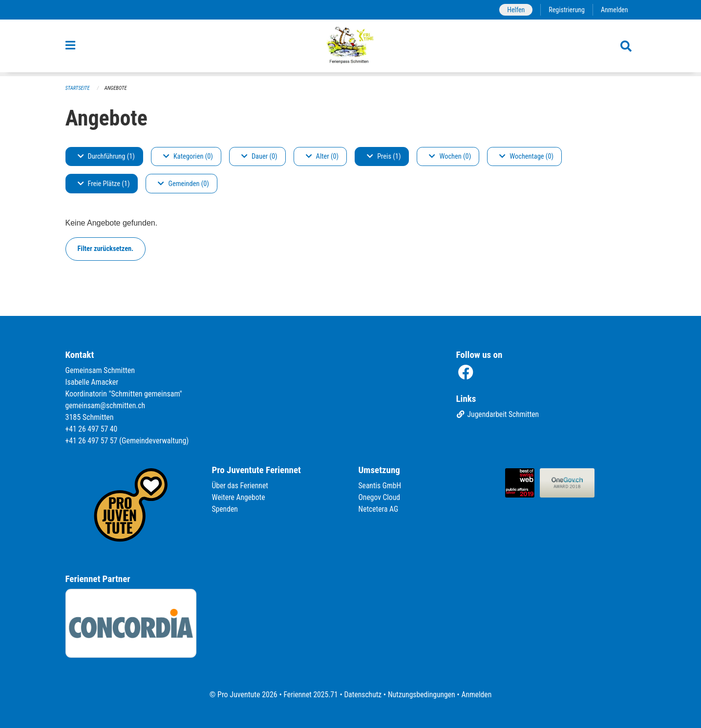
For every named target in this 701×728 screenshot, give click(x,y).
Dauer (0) (259, 156)
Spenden (225, 509)
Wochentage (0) (526, 156)
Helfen (514, 10)
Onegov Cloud (380, 497)
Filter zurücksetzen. (106, 249)
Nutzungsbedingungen (422, 695)
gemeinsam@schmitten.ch (106, 406)
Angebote (117, 88)
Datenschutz (362, 695)
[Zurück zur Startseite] (350, 48)
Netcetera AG (379, 509)
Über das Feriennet (241, 486)
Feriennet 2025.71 (309, 695)
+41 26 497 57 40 (92, 429)
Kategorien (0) (188, 156)
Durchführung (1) (106, 156)
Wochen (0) (450, 156)
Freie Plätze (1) (104, 184)
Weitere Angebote (239, 497)
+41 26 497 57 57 (92, 441)
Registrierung (565, 10)
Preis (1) (384, 156)
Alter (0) (322, 156)
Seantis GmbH (381, 486)
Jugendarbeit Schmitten (499, 415)
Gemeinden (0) (183, 184)
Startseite (78, 88)
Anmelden (614, 10)
